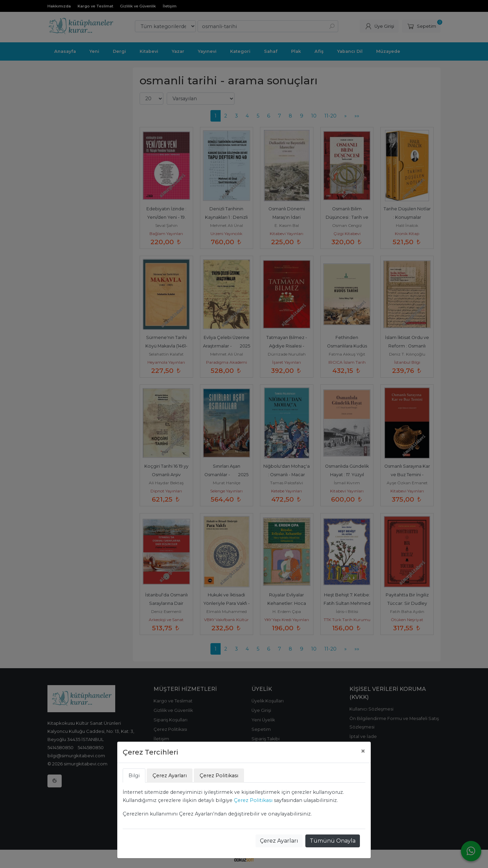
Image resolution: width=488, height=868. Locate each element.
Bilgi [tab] (134, 776)
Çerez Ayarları (279, 841)
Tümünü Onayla (333, 841)
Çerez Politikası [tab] (219, 776)
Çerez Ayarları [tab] (170, 776)
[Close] (363, 751)
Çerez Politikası (253, 800)
